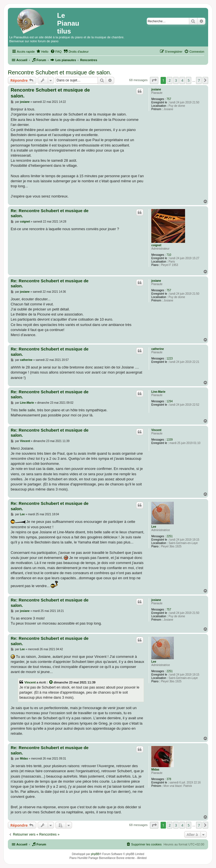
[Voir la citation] (51, 682)
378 (169, 779)
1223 (170, 358)
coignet (156, 245)
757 (169, 99)
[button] (154, 80)
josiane (156, 89)
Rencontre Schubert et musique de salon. (60, 72)
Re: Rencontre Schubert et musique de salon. (50, 213)
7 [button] (199, 80)
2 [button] (169, 80)
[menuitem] (42, 52)
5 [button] (189, 80)
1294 (170, 401)
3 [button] (176, 80)
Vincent (156, 430)
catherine (157, 349)
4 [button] (182, 80)
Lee (154, 527)
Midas (155, 770)
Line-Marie (158, 392)
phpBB (95, 854)
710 (169, 255)
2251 (170, 536)
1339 (170, 440)
